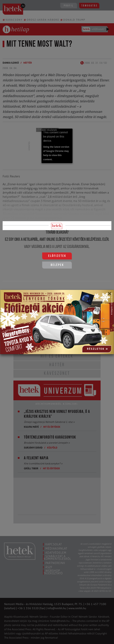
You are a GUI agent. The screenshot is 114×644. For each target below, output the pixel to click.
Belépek (57, 265)
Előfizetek (57, 256)
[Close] (109, 295)
